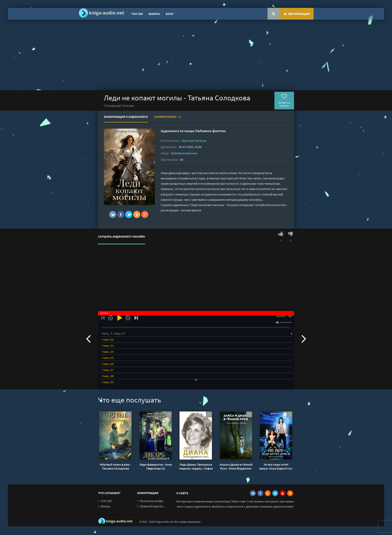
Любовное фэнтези (210, 131)
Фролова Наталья (194, 141)
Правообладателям (153, 506)
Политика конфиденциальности (162, 501)
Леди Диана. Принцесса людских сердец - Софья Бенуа (196, 466)
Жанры (154, 14)
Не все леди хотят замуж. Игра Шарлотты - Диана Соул (276, 466)
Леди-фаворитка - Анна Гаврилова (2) (156, 466)
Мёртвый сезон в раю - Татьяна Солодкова (115, 466)
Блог (170, 14)
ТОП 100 (137, 14)
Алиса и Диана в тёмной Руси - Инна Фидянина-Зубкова (236, 466)
